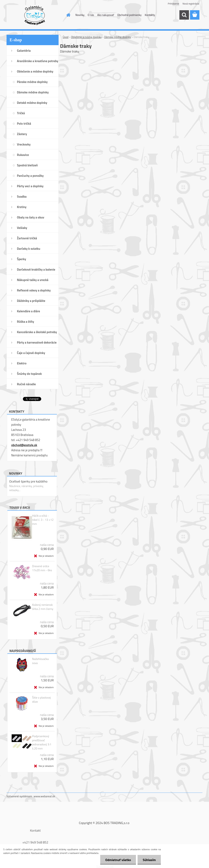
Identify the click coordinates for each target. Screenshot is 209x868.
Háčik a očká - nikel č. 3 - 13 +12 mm (43, 520)
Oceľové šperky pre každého (28, 481)
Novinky (80, 15)
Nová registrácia (191, 4)
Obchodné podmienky (130, 15)
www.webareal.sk (44, 796)
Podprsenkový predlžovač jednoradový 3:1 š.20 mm (42, 742)
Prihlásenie (173, 4)
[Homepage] (68, 15)
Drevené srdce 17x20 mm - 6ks (42, 568)
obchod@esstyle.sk (24, 445)
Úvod (66, 37)
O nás (91, 15)
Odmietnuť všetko (118, 860)
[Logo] (35, 15)
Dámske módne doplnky (118, 37)
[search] (184, 15)
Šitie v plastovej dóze (41, 700)
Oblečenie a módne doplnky (86, 37)
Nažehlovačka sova (40, 661)
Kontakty (150, 15)
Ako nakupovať (106, 15)
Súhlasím (149, 860)
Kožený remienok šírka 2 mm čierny (43, 607)
